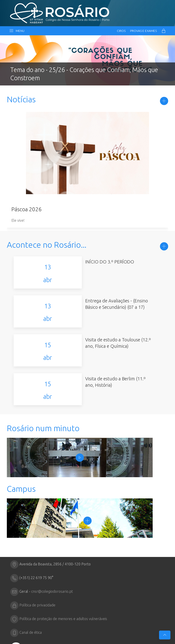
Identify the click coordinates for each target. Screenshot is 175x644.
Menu (17, 31)
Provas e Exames (143, 31)
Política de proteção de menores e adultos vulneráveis (63, 580)
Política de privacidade (37, 566)
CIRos (121, 31)
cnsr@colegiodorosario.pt (52, 552)
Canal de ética (31, 593)
